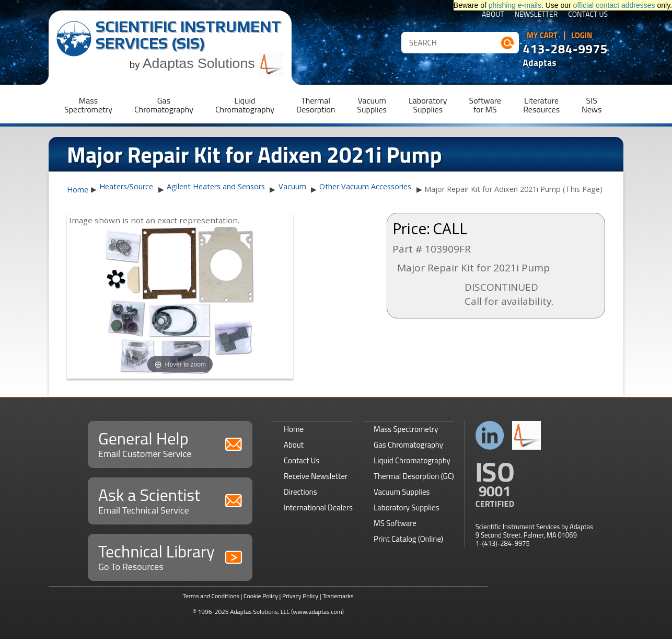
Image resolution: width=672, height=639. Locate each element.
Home (78, 190)
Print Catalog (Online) (408, 539)
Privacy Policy (300, 596)
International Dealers (318, 507)
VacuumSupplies (372, 105)
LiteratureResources (541, 105)
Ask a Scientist (170, 500)
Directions (300, 492)
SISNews (592, 105)
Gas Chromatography (408, 445)
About (493, 15)
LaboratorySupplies (428, 105)
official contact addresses (614, 5)
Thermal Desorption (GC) (414, 476)
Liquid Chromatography (412, 460)
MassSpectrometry (88, 105)
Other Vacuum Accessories (365, 186)
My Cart (542, 36)
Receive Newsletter (316, 476)
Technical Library (170, 556)
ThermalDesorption (316, 105)
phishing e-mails (515, 5)
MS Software (395, 523)
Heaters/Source (126, 186)
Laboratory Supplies (406, 507)
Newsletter (536, 15)
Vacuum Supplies (402, 492)
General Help (170, 443)
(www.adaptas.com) (317, 612)
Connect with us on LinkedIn (490, 435)
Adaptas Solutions (213, 63)
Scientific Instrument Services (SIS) (188, 35)
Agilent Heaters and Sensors (216, 186)
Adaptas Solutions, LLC (260, 612)
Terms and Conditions (211, 596)
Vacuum (292, 186)
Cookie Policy (261, 596)
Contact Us (588, 15)
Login (582, 36)
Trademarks (338, 596)
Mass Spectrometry (406, 429)
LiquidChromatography (245, 105)
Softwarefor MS (485, 105)
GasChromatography (164, 105)
